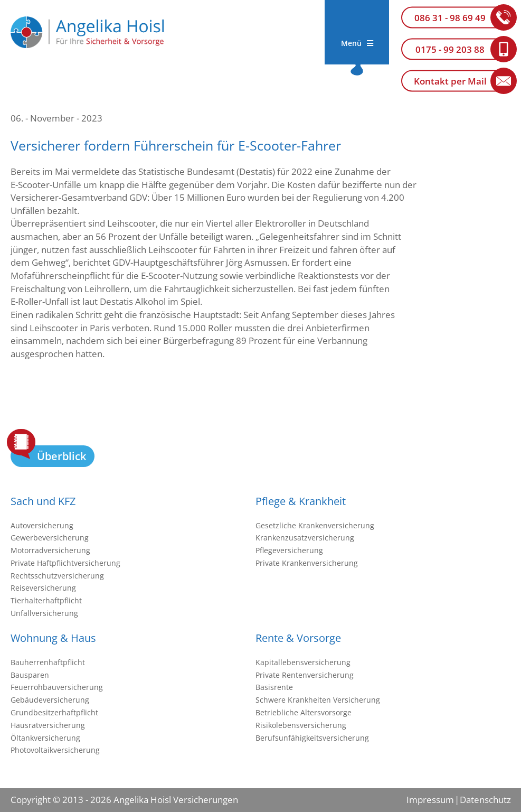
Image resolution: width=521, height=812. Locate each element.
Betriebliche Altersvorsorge (304, 712)
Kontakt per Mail (450, 81)
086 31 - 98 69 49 (450, 18)
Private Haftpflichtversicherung (65, 563)
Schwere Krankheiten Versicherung (318, 700)
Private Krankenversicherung (307, 563)
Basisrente (274, 687)
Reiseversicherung (43, 588)
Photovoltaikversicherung (55, 750)
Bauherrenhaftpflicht (48, 662)
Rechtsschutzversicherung (57, 576)
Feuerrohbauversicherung (57, 687)
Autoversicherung (42, 525)
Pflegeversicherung (289, 550)
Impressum (430, 800)
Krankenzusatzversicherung (305, 538)
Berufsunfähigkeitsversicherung (312, 738)
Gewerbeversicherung (50, 538)
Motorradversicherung (50, 550)
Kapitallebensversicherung (303, 662)
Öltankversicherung (45, 738)
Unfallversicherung (44, 613)
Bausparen (30, 675)
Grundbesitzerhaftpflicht (54, 712)
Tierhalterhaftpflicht (46, 600)
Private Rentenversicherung (305, 675)
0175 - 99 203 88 (450, 49)
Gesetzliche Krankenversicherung (315, 525)
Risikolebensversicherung (301, 725)
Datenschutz (485, 800)
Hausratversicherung (48, 725)
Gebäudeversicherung (50, 700)
